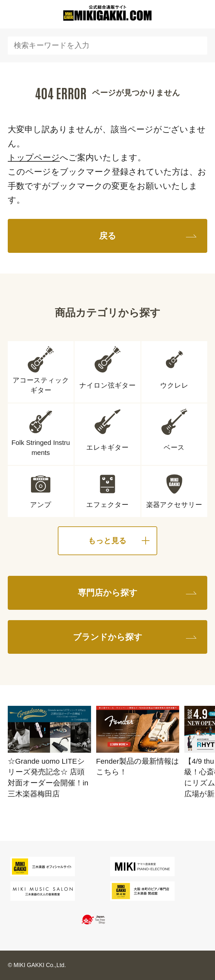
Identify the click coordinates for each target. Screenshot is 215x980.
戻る (108, 236)
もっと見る (107, 541)
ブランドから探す (108, 637)
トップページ (34, 157)
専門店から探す (108, 593)
